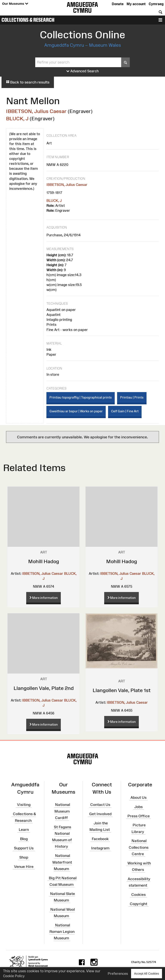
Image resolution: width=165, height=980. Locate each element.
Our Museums (15, 4)
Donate (118, 4)
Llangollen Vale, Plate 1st (122, 690)
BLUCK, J (17, 118)
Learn (24, 830)
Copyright (138, 904)
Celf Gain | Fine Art (125, 411)
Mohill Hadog (44, 561)
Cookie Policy (14, 976)
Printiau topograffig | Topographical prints (81, 397)
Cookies (138, 895)
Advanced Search (83, 71)
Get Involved (100, 814)
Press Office (139, 816)
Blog (24, 839)
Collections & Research (28, 20)
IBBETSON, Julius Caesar (36, 111)
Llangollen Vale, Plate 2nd (44, 688)
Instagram (100, 848)
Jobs (138, 807)
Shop (24, 857)
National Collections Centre (139, 847)
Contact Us (100, 805)
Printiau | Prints (132, 397)
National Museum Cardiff (62, 811)
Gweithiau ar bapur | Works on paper (76, 411)
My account (136, 4)
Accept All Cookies (147, 973)
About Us (138, 798)
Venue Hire (24, 866)
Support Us (24, 848)
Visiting (24, 805)
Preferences (118, 974)
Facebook (100, 839)
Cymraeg (156, 4)
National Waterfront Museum (62, 862)
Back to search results (28, 82)
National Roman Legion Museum (62, 932)
